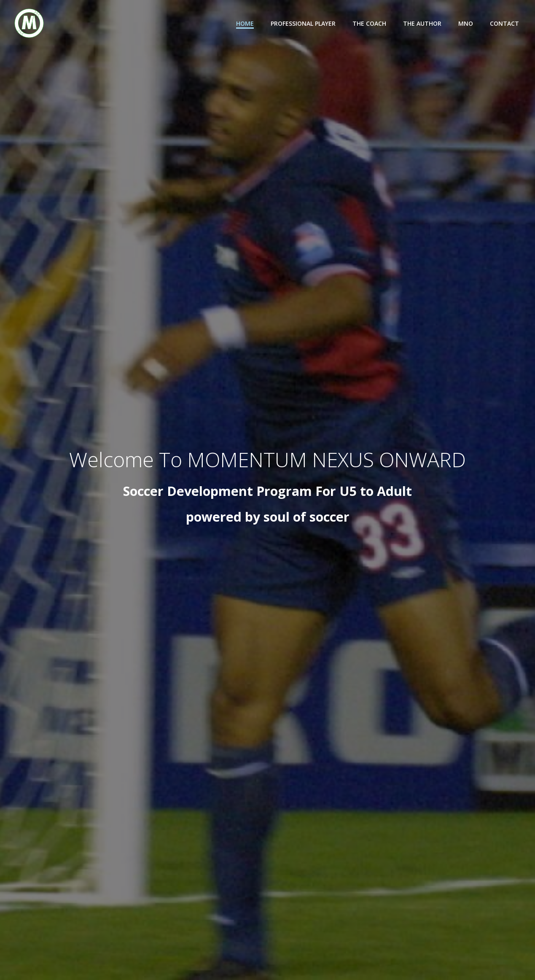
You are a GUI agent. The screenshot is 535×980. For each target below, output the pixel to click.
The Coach (369, 23)
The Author (422, 23)
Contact (504, 23)
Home (245, 23)
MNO (466, 23)
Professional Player (303, 23)
